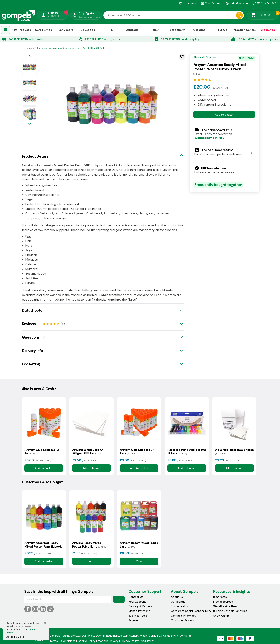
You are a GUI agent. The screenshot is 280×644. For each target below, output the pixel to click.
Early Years (66, 30)
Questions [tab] (31, 337)
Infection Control (245, 30)
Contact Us (136, 597)
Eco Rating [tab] (31, 364)
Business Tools (138, 616)
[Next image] (30, 124)
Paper (155, 30)
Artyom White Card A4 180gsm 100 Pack (89, 452)
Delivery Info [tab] (32, 351)
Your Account (137, 602)
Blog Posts (220, 597)
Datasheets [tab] (32, 310)
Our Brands (178, 602)
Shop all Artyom (205, 57)
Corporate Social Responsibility (191, 611)
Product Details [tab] (35, 156)
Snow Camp (221, 616)
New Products (21, 30)
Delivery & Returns (140, 606)
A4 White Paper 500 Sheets (234, 452)
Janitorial (133, 30)
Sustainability (180, 606)
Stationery (177, 30)
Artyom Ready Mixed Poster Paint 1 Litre (90, 545)
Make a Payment (139, 611)
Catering (199, 30)
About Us (177, 597)
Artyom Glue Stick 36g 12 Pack (42, 452)
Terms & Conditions (63, 641)
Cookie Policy (87, 641)
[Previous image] (30, 56)
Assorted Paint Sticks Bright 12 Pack (187, 452)
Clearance (268, 30)
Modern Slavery (108, 641)
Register (134, 620)
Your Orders (211, 3)
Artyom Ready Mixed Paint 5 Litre (139, 545)
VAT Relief (148, 641)
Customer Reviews (183, 620)
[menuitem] (6, 30)
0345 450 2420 (266, 3)
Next (119, 599)
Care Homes (43, 30)
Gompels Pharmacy (184, 616)
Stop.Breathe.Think (225, 606)
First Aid (222, 30)
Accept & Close (15, 637)
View (91, 561)
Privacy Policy (130, 641)
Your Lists (187, 3)
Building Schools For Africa (230, 611)
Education (88, 30)
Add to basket (224, 115)
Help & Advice (237, 3)
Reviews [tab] (29, 324)
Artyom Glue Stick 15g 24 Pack (137, 452)
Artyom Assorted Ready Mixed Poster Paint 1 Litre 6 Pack (43, 545)
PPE (110, 30)
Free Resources (223, 602)
